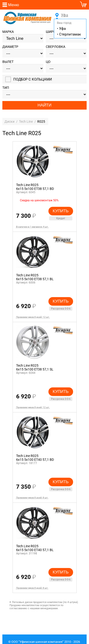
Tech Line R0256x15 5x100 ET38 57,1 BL (35, 278)
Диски (9, 122)
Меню (14, 5)
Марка (8, 32)
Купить (61, 212)
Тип (6, 88)
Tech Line (26, 122)
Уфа (64, 15)
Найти (44, 106)
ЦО (48, 62)
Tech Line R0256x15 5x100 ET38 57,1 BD (35, 188)
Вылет (8, 62)
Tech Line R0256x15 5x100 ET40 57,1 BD (35, 458)
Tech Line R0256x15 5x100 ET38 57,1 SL (35, 368)
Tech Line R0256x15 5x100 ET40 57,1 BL (35, 549)
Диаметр (10, 47)
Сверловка (56, 47)
